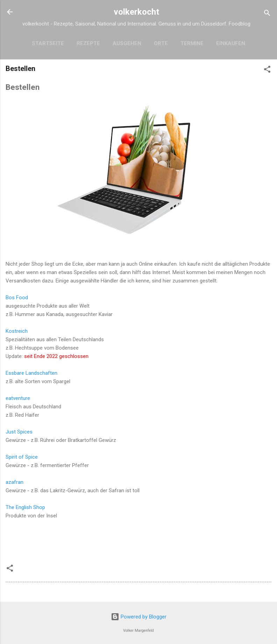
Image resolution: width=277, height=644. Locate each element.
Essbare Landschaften (31, 373)
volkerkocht (136, 12)
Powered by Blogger (139, 617)
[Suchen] (267, 14)
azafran (15, 482)
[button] (267, 70)
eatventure (18, 398)
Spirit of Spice (22, 457)
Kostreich (17, 331)
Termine (192, 43)
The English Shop (25, 507)
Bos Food (17, 298)
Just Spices (19, 432)
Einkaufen (231, 43)
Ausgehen (127, 43)
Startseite (48, 43)
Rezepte (88, 43)
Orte (161, 43)
